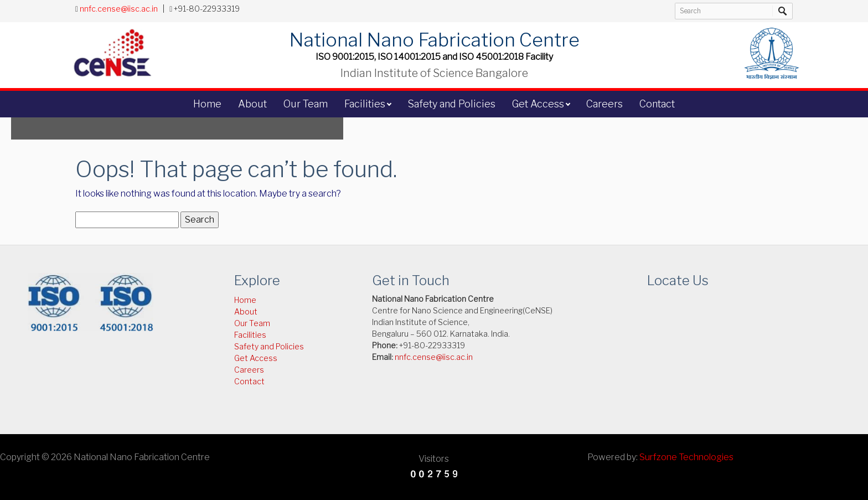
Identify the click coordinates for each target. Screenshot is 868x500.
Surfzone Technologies (686, 457)
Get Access (538, 104)
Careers (604, 104)
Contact (657, 104)
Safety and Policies (451, 104)
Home (207, 104)
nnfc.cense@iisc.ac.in (119, 9)
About (252, 104)
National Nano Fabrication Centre (434, 39)
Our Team (306, 104)
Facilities (365, 104)
